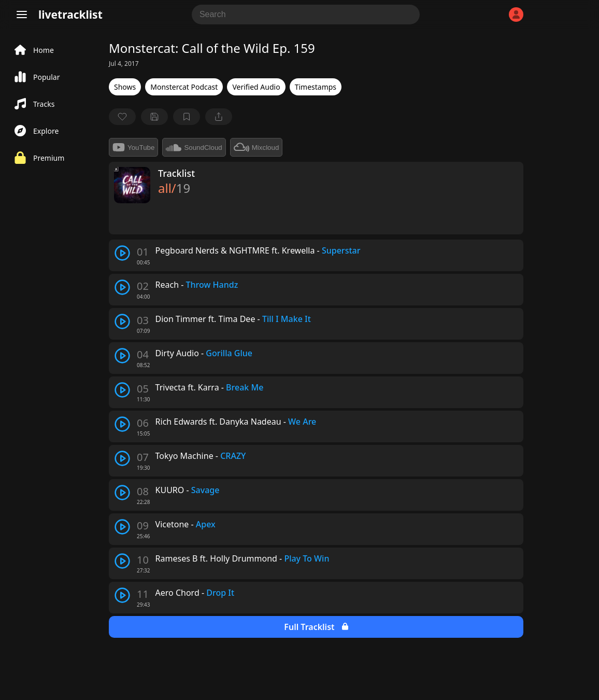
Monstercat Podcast (184, 87)
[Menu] (22, 15)
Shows (125, 87)
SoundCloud (194, 147)
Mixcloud (256, 147)
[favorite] (122, 117)
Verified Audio (256, 87)
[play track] (122, 253)
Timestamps (316, 87)
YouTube (133, 147)
